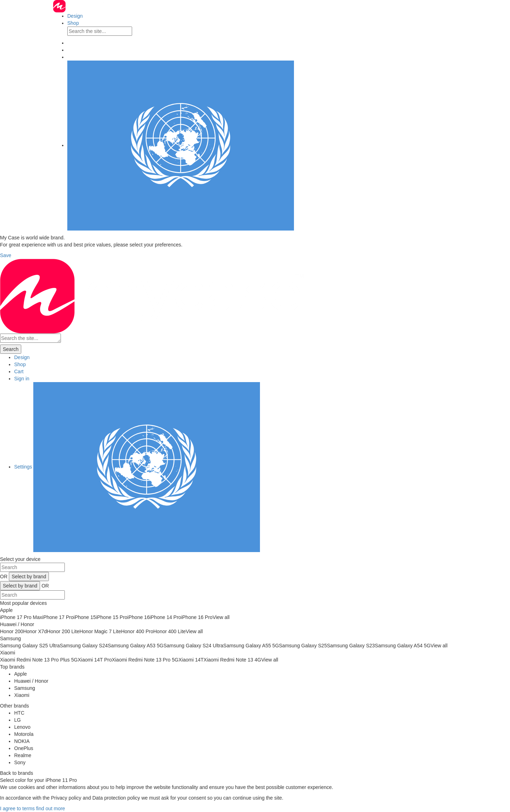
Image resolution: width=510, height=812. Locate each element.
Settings (137, 467)
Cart (19, 371)
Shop (73, 23)
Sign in (22, 379)
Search (11, 349)
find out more (51, 808)
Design (75, 16)
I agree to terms (17, 808)
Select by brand (29, 577)
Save (6, 255)
